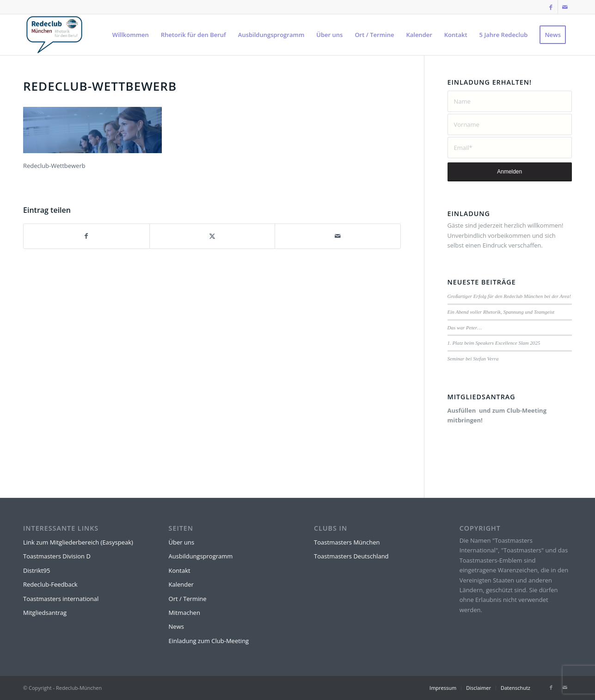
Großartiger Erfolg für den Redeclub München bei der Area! (509, 296)
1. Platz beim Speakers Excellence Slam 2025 (494, 343)
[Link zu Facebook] (551, 7)
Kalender (181, 584)
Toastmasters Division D (57, 556)
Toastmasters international (61, 599)
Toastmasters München (347, 542)
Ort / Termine (188, 599)
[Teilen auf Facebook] (86, 236)
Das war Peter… (465, 328)
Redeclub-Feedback (50, 584)
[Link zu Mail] (565, 7)
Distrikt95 (37, 570)
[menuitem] (131, 35)
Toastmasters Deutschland (351, 556)
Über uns (182, 542)
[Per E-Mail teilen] (338, 236)
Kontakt (180, 570)
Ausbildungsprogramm (201, 556)
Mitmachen (184, 613)
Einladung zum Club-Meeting (209, 641)
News (176, 626)
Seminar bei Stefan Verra (473, 359)
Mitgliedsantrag (45, 613)
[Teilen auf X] (212, 236)
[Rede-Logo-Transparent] (54, 35)
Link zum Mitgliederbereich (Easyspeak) (78, 542)
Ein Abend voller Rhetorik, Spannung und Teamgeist (501, 312)
